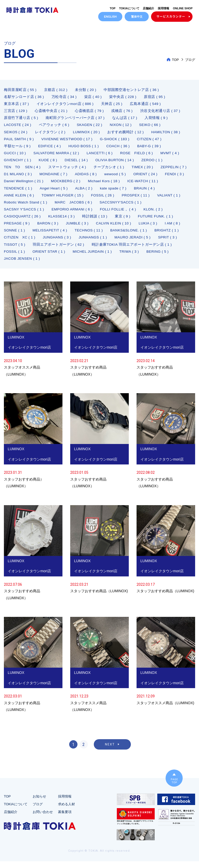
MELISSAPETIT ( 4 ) (51, 235)
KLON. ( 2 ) (157, 213)
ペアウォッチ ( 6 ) (55, 126)
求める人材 (66, 811)
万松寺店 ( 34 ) (65, 97)
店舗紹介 (148, 8)
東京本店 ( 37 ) (17, 104)
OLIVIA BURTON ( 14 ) (117, 163)
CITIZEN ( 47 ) (153, 141)
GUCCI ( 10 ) (15, 155)
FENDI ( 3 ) (46, 184)
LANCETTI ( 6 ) (102, 155)
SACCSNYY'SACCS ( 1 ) (155, 206)
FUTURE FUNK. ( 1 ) (159, 221)
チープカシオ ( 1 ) (110, 170)
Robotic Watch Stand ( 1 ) (58, 206)
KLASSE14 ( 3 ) (63, 221)
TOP (112, 8)
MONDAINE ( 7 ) (89, 177)
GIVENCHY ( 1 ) (18, 163)
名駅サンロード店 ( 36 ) (24, 97)
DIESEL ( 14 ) (78, 163)
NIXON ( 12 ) (123, 126)
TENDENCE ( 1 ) (58, 192)
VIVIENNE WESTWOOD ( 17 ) (69, 141)
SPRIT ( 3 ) (171, 242)
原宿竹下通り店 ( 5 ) (21, 119)
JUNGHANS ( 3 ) (58, 242)
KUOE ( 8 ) (49, 163)
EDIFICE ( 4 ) (50, 148)
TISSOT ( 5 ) (15, 250)
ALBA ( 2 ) (125, 192)
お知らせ (39, 803)
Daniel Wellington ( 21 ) (84, 184)
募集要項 (65, 819)
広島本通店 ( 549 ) (147, 104)
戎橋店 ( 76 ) (123, 112)
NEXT (110, 751)
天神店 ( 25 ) (113, 104)
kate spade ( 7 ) (155, 192)
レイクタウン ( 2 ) (51, 133)
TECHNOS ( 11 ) (91, 235)
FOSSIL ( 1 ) (15, 257)
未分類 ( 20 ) (87, 90)
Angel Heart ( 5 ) (94, 192)
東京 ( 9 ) (125, 221)
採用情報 (164, 8)
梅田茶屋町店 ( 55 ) (20, 90)
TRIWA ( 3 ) (132, 257)
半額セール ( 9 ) (17, 148)
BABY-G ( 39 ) (152, 148)
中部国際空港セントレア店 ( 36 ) (132, 90)
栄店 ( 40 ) (94, 97)
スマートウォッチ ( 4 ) (68, 170)
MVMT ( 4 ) (174, 155)
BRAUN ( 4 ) (15, 199)
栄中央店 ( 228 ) (124, 97)
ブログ (38, 811)
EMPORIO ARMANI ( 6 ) (74, 213)
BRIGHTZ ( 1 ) (171, 235)
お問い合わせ (43, 819)
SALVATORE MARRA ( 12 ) (58, 155)
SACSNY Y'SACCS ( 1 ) (25, 213)
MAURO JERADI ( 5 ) (136, 242)
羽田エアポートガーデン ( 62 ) (59, 250)
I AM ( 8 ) (176, 228)
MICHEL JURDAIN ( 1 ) (95, 257)
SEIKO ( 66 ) (153, 126)
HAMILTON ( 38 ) (168, 133)
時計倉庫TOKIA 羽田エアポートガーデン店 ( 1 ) (133, 250)
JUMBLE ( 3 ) (79, 228)
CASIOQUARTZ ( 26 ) (23, 221)
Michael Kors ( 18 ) (166, 184)
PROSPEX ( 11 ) (168, 199)
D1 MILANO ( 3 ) (53, 177)
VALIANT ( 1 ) (16, 206)
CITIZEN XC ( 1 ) (20, 242)
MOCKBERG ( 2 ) (127, 184)
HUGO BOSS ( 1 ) (85, 148)
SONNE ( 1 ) (15, 235)
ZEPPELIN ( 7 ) (17, 177)
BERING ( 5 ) (161, 257)
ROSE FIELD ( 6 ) (140, 155)
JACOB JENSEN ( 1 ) (23, 264)
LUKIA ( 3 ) (152, 228)
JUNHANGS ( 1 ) (95, 242)
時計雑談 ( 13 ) (97, 221)
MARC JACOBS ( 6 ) (107, 206)
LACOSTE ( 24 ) (18, 126)
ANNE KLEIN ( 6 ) (48, 199)
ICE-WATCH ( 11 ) (20, 192)
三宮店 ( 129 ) (16, 112)
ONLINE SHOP (183, 8)
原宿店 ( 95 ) (156, 97)
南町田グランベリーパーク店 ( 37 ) (76, 119)
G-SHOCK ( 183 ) (118, 141)
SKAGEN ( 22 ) (91, 126)
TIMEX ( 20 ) (144, 170)
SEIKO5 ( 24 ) (16, 133)
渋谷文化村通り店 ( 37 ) (162, 112)
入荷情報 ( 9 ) (157, 119)
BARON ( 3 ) (49, 228)
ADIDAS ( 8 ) (122, 177)
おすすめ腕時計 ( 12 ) (127, 133)
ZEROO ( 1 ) (155, 163)
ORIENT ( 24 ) (16, 184)
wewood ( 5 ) (152, 177)
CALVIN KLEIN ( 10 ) (116, 228)
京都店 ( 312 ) (56, 90)
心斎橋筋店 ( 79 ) (90, 112)
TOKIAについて (129, 8)
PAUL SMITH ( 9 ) (19, 141)
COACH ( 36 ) (120, 148)
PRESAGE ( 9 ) (17, 228)
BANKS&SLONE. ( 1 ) (132, 235)
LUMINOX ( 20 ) (88, 133)
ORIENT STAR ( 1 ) (50, 257)
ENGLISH (110, 17)
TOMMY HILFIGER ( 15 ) (93, 199)
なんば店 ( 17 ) (125, 119)
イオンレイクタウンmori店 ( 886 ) (66, 104)
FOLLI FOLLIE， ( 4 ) (121, 213)
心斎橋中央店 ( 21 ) (52, 112)
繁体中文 (137, 17)
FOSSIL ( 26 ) (134, 199)
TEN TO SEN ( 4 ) (23, 170)
